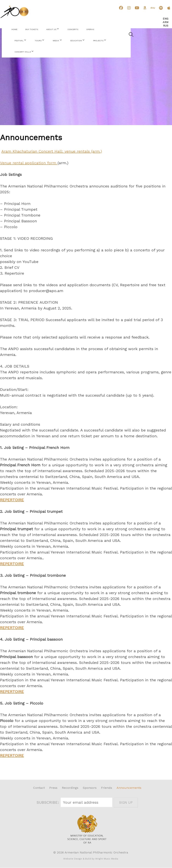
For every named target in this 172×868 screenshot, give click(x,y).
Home (14, 29)
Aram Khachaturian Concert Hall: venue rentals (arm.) (52, 151)
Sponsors (90, 788)
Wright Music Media (107, 859)
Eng (166, 19)
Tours (38, 41)
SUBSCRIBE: (48, 802)
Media (56, 41)
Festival (19, 41)
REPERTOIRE (12, 500)
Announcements (129, 788)
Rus (166, 26)
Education (76, 41)
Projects (98, 41)
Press (53, 788)
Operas (90, 29)
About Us (51, 29)
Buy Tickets (32, 29)
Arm (166, 22)
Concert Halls (23, 52)
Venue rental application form (29, 163)
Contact (39, 788)
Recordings (70, 788)
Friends (107, 788)
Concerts (73, 29)
